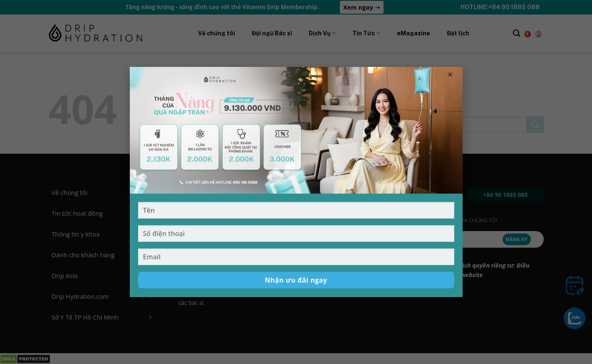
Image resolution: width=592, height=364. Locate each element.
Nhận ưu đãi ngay (296, 280)
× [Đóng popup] (450, 74)
